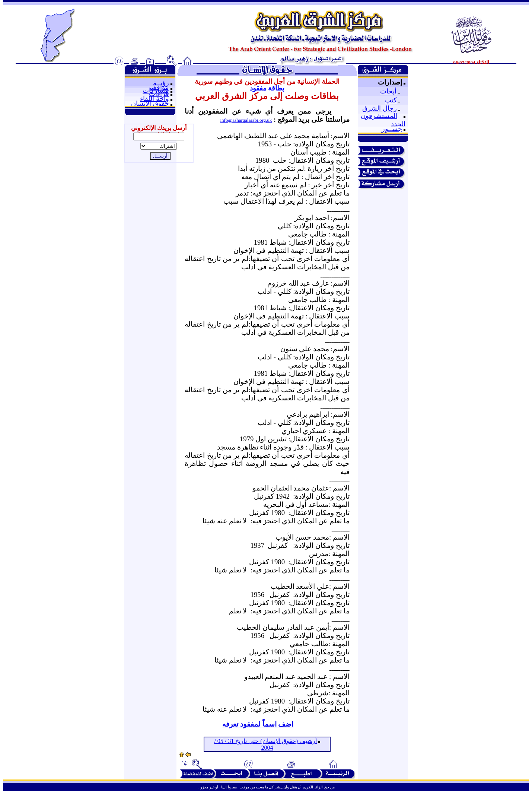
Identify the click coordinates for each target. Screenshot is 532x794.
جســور (392, 129)
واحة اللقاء (154, 99)
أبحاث (388, 91)
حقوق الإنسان (150, 104)
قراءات (159, 94)
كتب (391, 100)
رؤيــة (161, 83)
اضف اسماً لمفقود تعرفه (258, 724)
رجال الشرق (380, 108)
